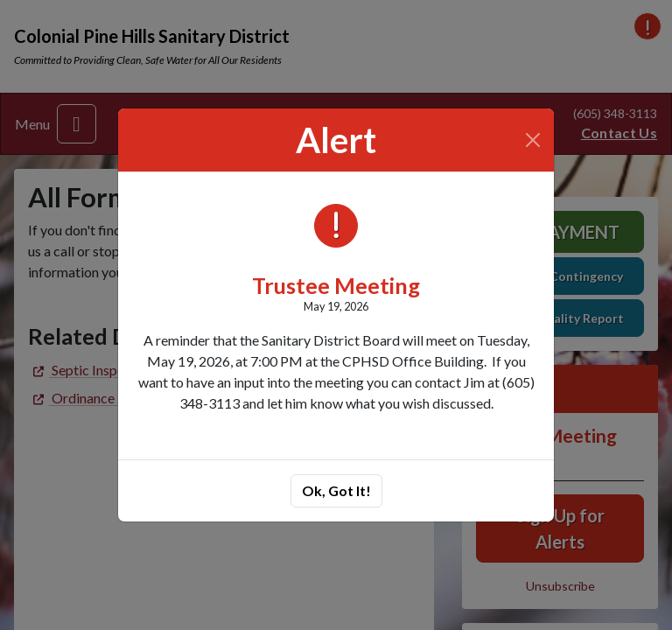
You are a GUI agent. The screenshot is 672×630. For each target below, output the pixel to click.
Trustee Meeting (336, 285)
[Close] (533, 140)
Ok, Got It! (336, 490)
